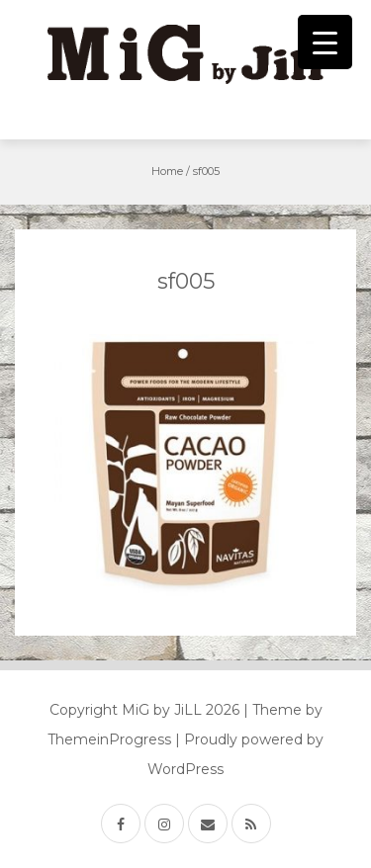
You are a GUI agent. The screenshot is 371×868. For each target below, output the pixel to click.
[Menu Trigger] (325, 42)
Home (167, 171)
